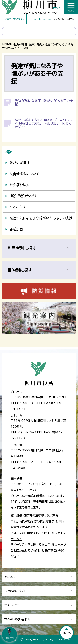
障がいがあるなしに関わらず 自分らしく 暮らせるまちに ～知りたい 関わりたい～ (43, 123)
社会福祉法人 (20, 185)
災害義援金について (25, 174)
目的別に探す (20, 270)
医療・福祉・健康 (24, 44)
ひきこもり (17, 207)
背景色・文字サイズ (14, 19)
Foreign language (40, 19)
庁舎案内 (16, 539)
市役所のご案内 (15, 591)
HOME (7, 44)
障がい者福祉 (20, 163)
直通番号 (28, 533)
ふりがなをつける (64, 19)
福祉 (40, 44)
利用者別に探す (22, 248)
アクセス (10, 577)
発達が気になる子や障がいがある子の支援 (41, 218)
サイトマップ (12, 605)
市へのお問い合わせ (17, 619)
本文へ (57, 8)
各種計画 (16, 229)
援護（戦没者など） (23, 196)
